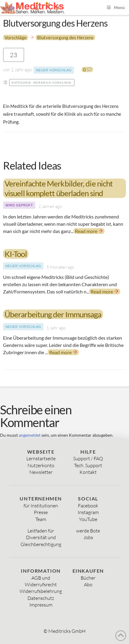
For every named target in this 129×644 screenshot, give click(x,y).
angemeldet (30, 435)
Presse (41, 512)
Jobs (88, 537)
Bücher (88, 578)
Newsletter (41, 472)
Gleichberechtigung (41, 544)
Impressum (41, 605)
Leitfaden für (41, 531)
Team (41, 519)
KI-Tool (16, 254)
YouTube (88, 519)
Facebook (88, 506)
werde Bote (88, 531)
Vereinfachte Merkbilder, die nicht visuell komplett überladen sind (59, 188)
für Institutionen (41, 506)
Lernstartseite (41, 458)
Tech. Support (88, 465)
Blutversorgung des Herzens (65, 37)
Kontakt (88, 472)
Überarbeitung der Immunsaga (53, 314)
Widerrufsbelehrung (41, 591)
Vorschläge (16, 37)
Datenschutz (41, 598)
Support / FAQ (88, 458)
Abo (88, 584)
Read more (89, 231)
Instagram (88, 512)
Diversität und (41, 537)
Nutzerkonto (41, 465)
